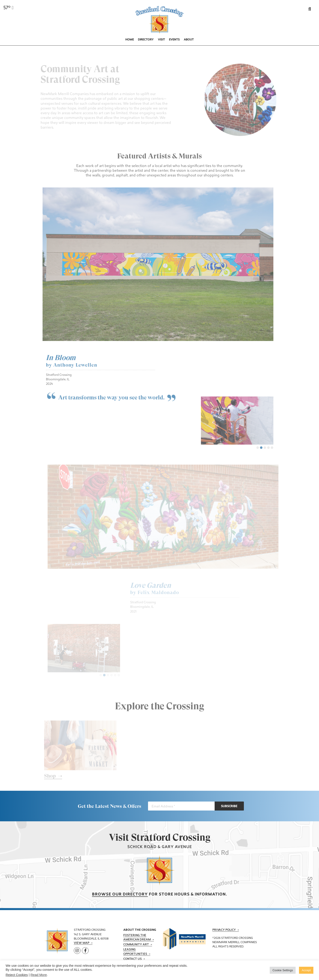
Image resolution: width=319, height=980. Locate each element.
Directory (146, 40)
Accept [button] (306, 970)
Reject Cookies (17, 975)
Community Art (136, 945)
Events (174, 40)
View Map (82, 943)
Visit (161, 40)
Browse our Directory (120, 894)
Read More (39, 975)
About (189, 40)
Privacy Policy (224, 930)
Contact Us (133, 959)
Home (130, 40)
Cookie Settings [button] (283, 970)
